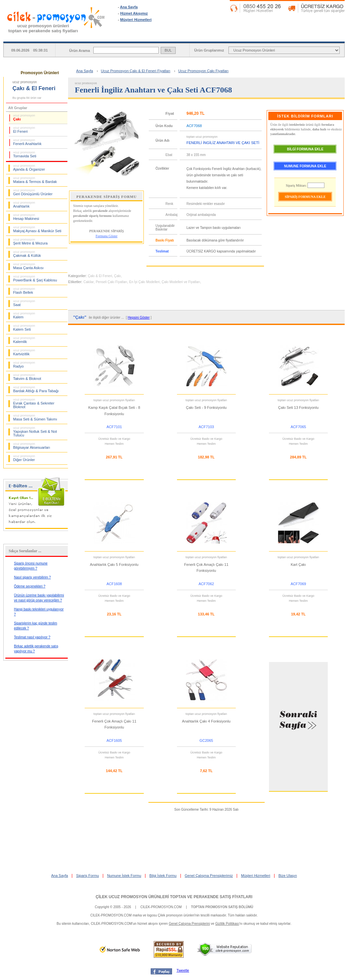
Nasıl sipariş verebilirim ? (32, 577)
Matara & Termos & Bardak (35, 180)
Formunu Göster (107, 236)
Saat (24, 303)
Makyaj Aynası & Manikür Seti (37, 229)
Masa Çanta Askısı (29, 266)
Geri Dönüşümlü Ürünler (33, 192)
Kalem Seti (24, 328)
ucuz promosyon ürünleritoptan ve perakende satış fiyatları (43, 28)
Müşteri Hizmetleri (136, 20)
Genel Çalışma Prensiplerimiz (209, 876)
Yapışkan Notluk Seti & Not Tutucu (35, 432)
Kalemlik (24, 340)
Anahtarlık (24, 205)
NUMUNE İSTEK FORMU (260, 36)
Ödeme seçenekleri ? (30, 586)
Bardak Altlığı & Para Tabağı (36, 389)
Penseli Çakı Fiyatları (111, 282)
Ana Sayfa (129, 7)
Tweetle (183, 970)
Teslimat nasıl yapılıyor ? (32, 637)
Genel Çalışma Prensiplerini (189, 924)
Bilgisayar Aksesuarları (32, 446)
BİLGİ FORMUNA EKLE (305, 149)
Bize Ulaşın (288, 876)
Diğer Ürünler (24, 458)
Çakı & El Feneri (100, 276)
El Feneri (24, 130)
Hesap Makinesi (26, 217)
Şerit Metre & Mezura (31, 242)
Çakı (24, 117)
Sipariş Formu (87, 876)
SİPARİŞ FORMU (203, 36)
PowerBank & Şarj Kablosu (35, 278)
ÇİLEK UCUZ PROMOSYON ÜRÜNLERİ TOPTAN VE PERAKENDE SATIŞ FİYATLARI (174, 897)
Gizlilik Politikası (227, 924)
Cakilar (88, 282)
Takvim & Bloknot (27, 377)
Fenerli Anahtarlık (28, 142)
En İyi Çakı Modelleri (144, 282)
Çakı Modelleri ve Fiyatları (181, 282)
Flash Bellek (24, 291)
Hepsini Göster (139, 318)
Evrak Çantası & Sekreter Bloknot (34, 403)
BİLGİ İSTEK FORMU (316, 36)
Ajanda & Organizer (29, 168)
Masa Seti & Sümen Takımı (35, 417)
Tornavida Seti (25, 154)
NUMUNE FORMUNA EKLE (305, 166)
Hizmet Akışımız (134, 13)
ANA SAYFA (146, 36)
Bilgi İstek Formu (163, 876)
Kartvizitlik (24, 352)
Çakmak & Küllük (27, 254)
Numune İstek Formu (124, 876)
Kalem (24, 315)
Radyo (24, 365)
